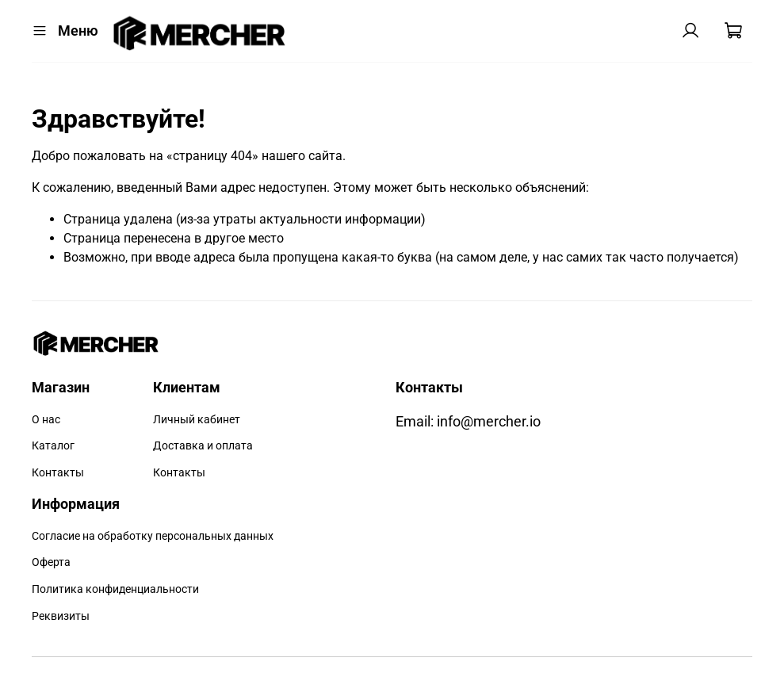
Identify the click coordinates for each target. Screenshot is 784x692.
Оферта (51, 562)
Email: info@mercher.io (468, 422)
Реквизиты (61, 616)
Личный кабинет (197, 420)
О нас (46, 420)
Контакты (58, 473)
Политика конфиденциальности (115, 589)
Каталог (53, 446)
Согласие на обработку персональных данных (153, 536)
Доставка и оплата (203, 446)
